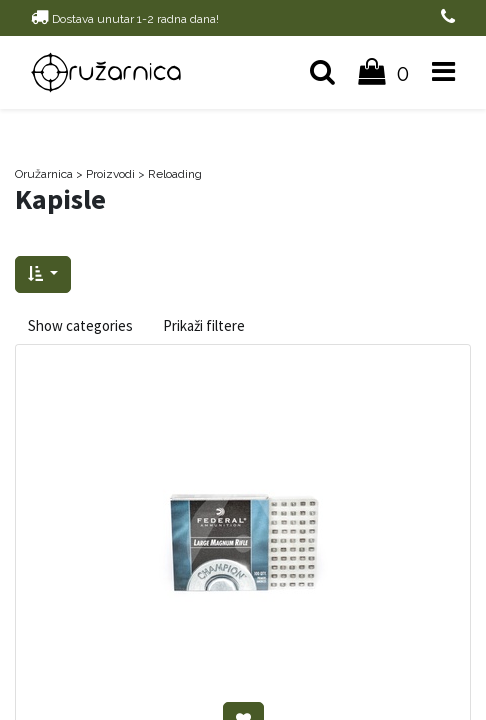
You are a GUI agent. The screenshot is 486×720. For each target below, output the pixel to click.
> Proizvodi (105, 174)
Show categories (80, 325)
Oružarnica (44, 174)
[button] (43, 274)
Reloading (175, 174)
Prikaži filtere (204, 325)
